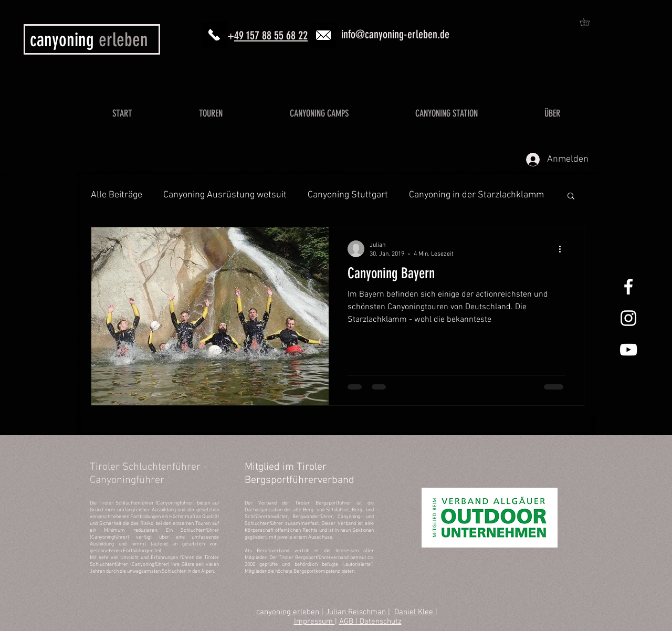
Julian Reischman (357, 612)
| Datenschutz (379, 622)
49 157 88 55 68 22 (271, 35)
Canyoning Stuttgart (348, 195)
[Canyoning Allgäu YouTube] (628, 350)
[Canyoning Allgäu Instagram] (628, 318)
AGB (347, 622)
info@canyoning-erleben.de (395, 34)
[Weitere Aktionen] (563, 249)
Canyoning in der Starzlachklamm (476, 195)
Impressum (314, 622)
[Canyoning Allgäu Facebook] (628, 287)
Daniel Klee (415, 612)
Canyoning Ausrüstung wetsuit (225, 195)
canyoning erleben (289, 612)
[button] (589, 22)
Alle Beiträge (117, 195)
